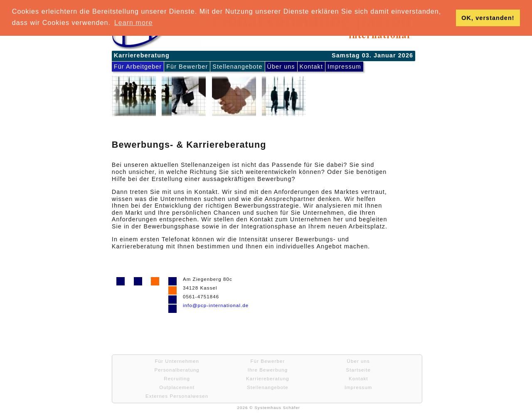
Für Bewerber (187, 67)
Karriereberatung (268, 379)
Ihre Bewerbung (268, 370)
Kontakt (311, 67)
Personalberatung (177, 370)
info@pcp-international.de (216, 305)
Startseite (358, 370)
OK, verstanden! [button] (488, 18)
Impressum (344, 67)
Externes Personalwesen (177, 396)
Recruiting (177, 379)
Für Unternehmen (177, 361)
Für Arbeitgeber (138, 67)
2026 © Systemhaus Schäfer (268, 408)
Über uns (281, 67)
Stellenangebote (237, 67)
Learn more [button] (134, 23)
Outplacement (177, 387)
